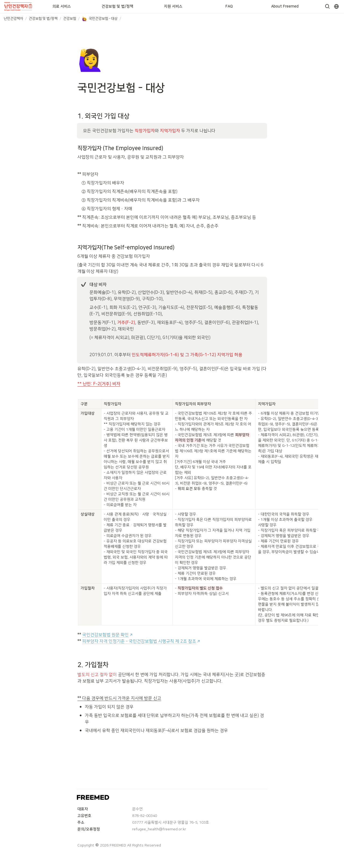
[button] (327, 6)
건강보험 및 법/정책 (117, 6)
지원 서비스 (173, 6)
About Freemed (285, 6)
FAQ (229, 6)
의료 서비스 (62, 6)
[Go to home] (18, 6)
